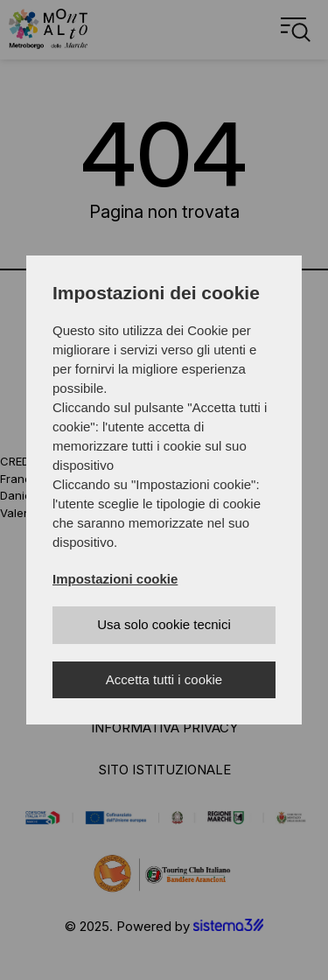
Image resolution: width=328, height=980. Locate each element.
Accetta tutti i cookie (164, 679)
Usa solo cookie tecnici (164, 624)
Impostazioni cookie (115, 579)
